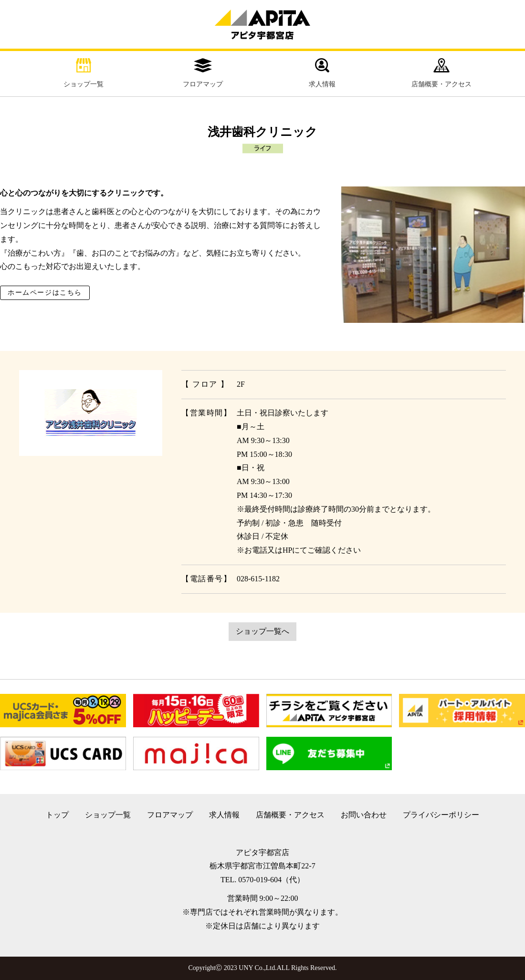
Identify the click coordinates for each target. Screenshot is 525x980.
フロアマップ (203, 73)
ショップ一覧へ (262, 631)
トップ (57, 815)
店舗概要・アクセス (441, 73)
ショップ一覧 (84, 73)
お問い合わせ (364, 815)
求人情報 (322, 73)
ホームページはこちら (45, 293)
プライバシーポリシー (441, 815)
